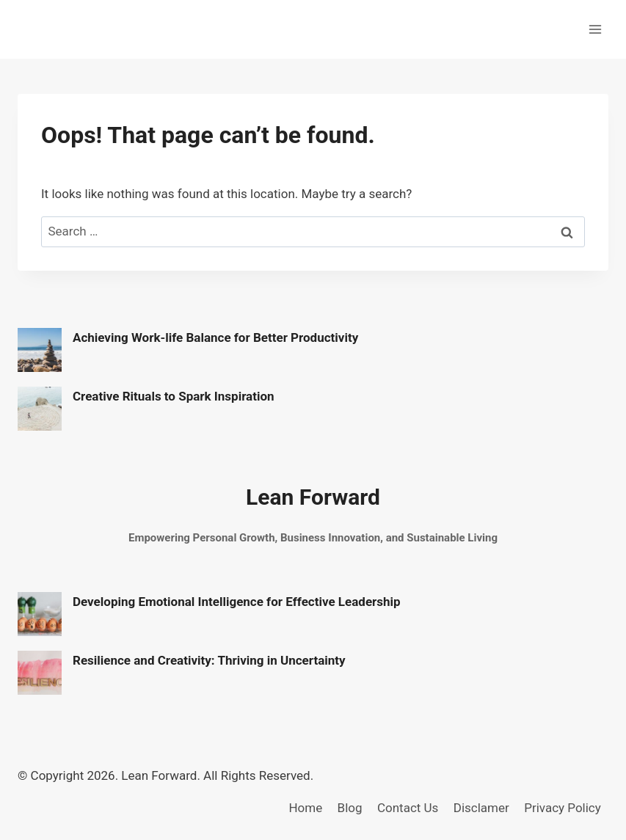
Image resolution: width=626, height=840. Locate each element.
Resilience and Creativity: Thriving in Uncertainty (209, 660)
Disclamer (481, 808)
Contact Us (408, 808)
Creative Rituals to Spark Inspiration (174, 396)
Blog (350, 808)
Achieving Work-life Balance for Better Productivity (215, 337)
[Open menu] (595, 29)
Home (305, 808)
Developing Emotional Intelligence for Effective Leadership (237, 602)
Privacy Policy (563, 808)
